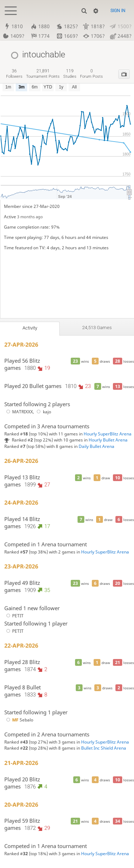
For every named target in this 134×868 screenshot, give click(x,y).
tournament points (43, 74)
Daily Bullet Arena (96, 446)
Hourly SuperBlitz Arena (108, 434)
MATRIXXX (19, 412)
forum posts (91, 74)
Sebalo (19, 720)
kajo (43, 412)
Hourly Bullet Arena (108, 440)
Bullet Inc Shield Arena (104, 748)
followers (14, 74)
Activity (30, 328)
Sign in (118, 11)
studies (70, 74)
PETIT (14, 616)
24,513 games (97, 328)
